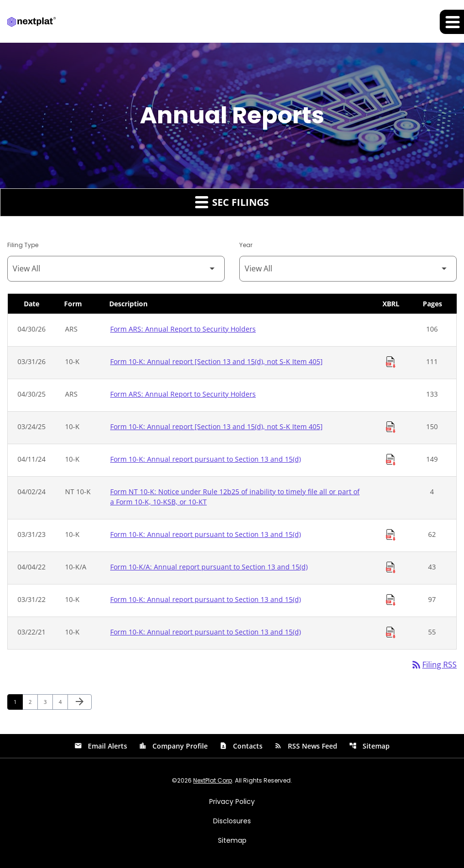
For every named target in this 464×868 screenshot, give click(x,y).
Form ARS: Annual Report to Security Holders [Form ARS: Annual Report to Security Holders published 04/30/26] (183, 329)
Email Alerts (101, 746)
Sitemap (369, 746)
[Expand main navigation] (452, 22)
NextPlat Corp (213, 780)
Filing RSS (434, 665)
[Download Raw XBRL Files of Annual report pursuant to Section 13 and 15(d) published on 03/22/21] (391, 633)
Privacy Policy (232, 801)
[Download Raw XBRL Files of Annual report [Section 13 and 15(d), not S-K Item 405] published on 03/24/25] (391, 427)
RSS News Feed (306, 746)
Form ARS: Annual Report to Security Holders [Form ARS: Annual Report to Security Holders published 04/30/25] (183, 394)
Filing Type (23, 245)
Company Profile (173, 746)
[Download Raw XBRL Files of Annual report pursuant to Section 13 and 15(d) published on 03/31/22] (391, 600)
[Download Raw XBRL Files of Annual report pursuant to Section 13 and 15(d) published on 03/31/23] (391, 535)
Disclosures (232, 821)
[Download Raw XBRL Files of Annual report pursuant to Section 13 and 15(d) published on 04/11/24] (391, 460)
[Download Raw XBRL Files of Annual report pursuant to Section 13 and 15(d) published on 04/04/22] (391, 568)
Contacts (241, 746)
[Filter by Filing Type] (116, 269)
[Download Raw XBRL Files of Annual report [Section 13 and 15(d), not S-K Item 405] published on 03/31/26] (391, 362)
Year (246, 245)
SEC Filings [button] (232, 202)
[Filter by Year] (348, 269)
